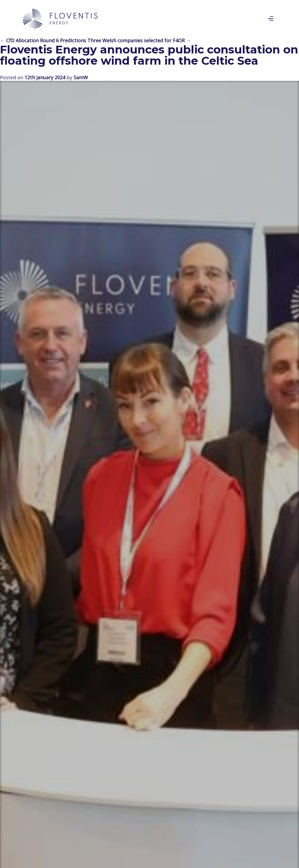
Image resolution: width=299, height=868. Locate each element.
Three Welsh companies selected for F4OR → (139, 40)
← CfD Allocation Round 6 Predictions (43, 40)
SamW (81, 77)
